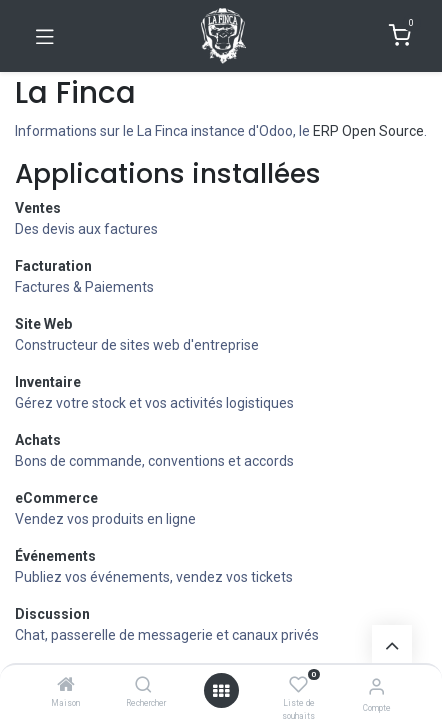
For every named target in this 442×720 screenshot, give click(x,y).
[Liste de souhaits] (298, 685)
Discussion (52, 614)
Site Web (43, 324)
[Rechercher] (143, 686)
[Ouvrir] (221, 691)
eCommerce (56, 498)
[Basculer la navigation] (45, 36)
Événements (55, 556)
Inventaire (48, 382)
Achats (38, 440)
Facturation (53, 266)
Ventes (38, 208)
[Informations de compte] (376, 686)
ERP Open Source (368, 131)
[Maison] (66, 686)
